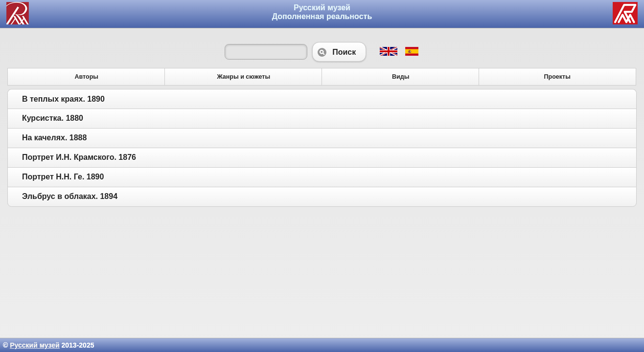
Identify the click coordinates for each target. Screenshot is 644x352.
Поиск (339, 52)
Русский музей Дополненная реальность (322, 12)
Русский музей (34, 345)
